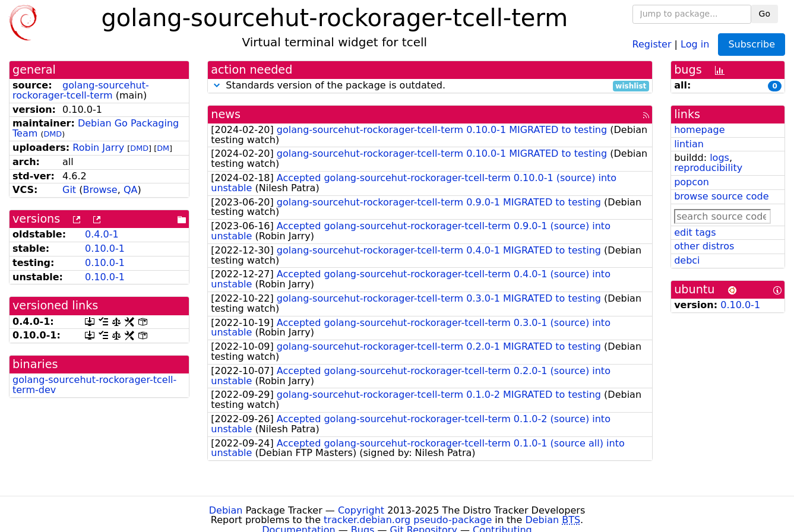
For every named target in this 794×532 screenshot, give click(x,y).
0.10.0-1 (105, 248)
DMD (53, 134)
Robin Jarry (98, 148)
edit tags (695, 232)
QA (131, 190)
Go (765, 14)
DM (163, 148)
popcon (692, 182)
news (226, 114)
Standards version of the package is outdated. (430, 86)
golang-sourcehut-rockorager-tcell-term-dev (94, 385)
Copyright (361, 510)
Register (652, 44)
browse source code (721, 196)
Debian (226, 510)
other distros (704, 246)
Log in (695, 44)
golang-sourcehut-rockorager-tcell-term (81, 90)
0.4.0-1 (102, 234)
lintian (689, 144)
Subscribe (752, 44)
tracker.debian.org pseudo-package (408, 520)
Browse (100, 190)
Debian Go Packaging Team (96, 128)
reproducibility (708, 168)
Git (69, 190)
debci (687, 260)
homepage (699, 130)
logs (719, 158)
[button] (217, 85)
